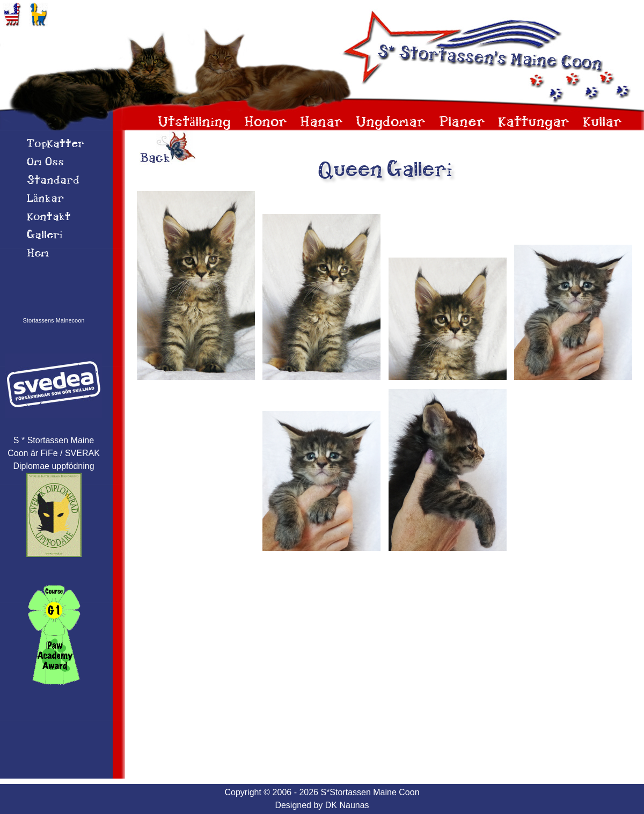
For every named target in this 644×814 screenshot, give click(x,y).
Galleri (45, 236)
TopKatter (56, 144)
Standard (53, 181)
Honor (266, 123)
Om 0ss (45, 163)
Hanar (321, 123)
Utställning (194, 123)
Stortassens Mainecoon (54, 320)
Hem (38, 254)
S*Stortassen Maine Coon (370, 792)
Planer (462, 123)
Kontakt (49, 217)
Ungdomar (391, 123)
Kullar (602, 123)
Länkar (45, 199)
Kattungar (534, 123)
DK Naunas (347, 805)
